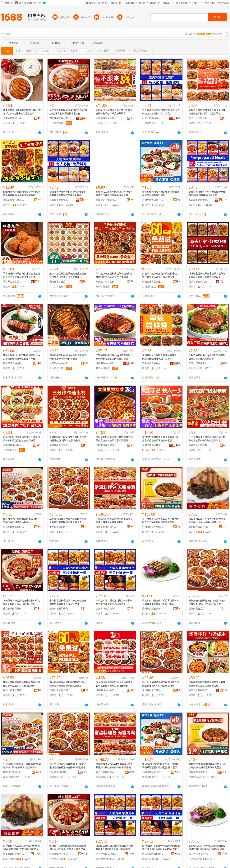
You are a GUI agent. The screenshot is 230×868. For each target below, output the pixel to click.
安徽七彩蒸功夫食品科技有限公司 (199, 363)
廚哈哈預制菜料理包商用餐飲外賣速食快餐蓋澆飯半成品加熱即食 (114, 112)
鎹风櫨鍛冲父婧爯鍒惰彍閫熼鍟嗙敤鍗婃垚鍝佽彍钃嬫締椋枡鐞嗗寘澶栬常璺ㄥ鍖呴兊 (115, 766)
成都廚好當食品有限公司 (60, 363)
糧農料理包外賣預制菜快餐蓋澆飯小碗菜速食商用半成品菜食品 (21, 521)
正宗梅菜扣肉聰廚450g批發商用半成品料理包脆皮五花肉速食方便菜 (114, 357)
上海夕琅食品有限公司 (106, 609)
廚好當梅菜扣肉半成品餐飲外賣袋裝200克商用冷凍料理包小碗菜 (68, 357)
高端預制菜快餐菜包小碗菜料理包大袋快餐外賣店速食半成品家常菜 (161, 275)
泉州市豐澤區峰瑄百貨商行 (106, 527)
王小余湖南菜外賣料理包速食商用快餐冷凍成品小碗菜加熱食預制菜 (207, 439)
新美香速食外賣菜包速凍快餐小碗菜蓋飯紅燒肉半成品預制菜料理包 (21, 602)
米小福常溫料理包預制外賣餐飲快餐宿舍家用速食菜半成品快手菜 (68, 602)
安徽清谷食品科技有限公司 (153, 363)
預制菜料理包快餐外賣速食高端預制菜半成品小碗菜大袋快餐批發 (161, 439)
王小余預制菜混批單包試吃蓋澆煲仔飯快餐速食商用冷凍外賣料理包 (68, 275)
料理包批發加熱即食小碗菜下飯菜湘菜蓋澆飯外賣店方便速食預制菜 (207, 275)
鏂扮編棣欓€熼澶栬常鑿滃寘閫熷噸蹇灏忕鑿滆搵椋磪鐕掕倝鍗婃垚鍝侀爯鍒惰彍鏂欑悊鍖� (68, 848)
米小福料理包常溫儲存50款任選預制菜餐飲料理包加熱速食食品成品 (21, 439)
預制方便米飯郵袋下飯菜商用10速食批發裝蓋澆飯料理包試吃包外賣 (207, 602)
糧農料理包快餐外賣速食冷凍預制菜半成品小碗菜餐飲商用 (161, 194)
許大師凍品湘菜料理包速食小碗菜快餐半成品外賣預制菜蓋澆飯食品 (114, 684)
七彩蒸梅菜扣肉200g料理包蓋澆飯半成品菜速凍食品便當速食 (207, 357)
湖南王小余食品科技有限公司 (60, 282)
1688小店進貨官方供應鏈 (153, 200)
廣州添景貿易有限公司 (199, 527)
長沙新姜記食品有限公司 (106, 200)
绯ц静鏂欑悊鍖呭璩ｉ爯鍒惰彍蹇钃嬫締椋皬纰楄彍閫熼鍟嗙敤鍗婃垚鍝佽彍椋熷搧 (22, 766)
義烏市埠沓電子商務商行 (60, 690)
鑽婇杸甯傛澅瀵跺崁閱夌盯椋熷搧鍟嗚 (199, 772)
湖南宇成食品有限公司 (106, 690)
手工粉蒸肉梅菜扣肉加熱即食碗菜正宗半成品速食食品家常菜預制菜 (21, 275)
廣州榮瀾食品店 (197, 609)
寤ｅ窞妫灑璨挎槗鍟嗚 (60, 772)
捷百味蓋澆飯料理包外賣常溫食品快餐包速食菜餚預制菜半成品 (161, 112)
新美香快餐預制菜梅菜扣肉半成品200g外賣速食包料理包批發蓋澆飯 (22, 112)
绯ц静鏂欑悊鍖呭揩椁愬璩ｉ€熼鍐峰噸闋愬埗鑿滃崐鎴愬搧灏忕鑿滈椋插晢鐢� (160, 766)
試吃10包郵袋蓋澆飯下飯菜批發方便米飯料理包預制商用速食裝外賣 (68, 521)
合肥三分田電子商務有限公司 (199, 118)
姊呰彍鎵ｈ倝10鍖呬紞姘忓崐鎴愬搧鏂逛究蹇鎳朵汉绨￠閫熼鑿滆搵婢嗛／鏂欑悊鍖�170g (208, 848)
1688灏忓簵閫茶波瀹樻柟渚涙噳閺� (153, 772)
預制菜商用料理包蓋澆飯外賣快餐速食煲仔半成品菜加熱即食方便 (207, 684)
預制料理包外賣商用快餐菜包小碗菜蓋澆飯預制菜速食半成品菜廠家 (21, 194)
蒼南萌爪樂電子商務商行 (14, 118)
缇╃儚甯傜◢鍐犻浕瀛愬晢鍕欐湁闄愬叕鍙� (106, 854)
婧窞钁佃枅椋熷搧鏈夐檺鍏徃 (14, 772)
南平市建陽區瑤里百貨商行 (199, 690)
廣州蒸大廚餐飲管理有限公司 (153, 609)
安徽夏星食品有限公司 (60, 445)
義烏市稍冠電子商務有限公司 (60, 609)
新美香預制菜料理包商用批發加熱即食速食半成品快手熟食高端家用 (21, 684)
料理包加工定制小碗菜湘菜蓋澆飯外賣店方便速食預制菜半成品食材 (114, 194)
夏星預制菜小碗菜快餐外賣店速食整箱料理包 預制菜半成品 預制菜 (68, 439)
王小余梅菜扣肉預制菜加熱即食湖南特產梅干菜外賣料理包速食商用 (161, 521)
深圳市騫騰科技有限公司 (153, 445)
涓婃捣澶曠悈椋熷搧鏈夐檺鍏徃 (153, 854)
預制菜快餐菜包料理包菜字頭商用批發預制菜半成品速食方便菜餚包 (114, 275)
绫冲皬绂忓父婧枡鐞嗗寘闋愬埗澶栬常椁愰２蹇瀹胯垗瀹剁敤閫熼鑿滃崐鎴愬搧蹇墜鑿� (115, 848)
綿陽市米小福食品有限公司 (14, 445)
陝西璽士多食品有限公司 (14, 282)
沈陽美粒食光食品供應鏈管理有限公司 (14, 200)
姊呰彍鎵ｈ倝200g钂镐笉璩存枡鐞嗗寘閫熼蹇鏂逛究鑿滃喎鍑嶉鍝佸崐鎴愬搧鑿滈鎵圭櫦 (22, 848)
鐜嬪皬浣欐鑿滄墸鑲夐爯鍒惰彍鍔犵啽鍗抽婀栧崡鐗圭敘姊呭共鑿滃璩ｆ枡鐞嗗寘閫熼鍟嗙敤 (207, 766)
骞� (38, 772)
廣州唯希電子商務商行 (14, 690)
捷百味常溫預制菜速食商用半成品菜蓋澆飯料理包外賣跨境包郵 (114, 521)
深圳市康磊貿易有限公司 (106, 445)
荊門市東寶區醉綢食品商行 (153, 527)
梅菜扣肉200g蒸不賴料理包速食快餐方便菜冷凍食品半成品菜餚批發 (207, 521)
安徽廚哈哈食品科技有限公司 (106, 118)
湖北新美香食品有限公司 (60, 118)
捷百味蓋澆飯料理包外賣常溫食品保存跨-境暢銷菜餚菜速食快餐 (207, 194)
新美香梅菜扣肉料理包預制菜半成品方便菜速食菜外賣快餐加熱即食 (21, 357)
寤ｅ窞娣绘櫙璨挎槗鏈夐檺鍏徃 (14, 854)
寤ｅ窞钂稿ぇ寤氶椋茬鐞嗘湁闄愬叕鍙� (199, 854)
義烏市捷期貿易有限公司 (199, 445)
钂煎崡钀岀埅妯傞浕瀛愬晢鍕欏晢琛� (60, 854)
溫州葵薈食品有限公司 (14, 527)
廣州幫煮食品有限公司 (14, 363)
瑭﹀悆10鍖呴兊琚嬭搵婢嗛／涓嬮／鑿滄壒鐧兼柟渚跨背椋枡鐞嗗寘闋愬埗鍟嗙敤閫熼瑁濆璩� (68, 766)
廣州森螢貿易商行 (59, 527)
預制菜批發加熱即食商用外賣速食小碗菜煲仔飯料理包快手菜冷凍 (161, 357)
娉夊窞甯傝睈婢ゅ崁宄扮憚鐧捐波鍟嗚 (106, 772)
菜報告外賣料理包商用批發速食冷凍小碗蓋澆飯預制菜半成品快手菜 (207, 112)
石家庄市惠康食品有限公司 (153, 118)
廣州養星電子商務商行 (153, 690)
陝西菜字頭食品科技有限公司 (106, 282)
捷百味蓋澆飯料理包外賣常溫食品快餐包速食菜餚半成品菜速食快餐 (68, 194)
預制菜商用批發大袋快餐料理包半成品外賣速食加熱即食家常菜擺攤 (114, 439)
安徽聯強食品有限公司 (153, 282)
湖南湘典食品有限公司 (106, 363)
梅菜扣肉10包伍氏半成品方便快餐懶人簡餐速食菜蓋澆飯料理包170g (161, 602)
